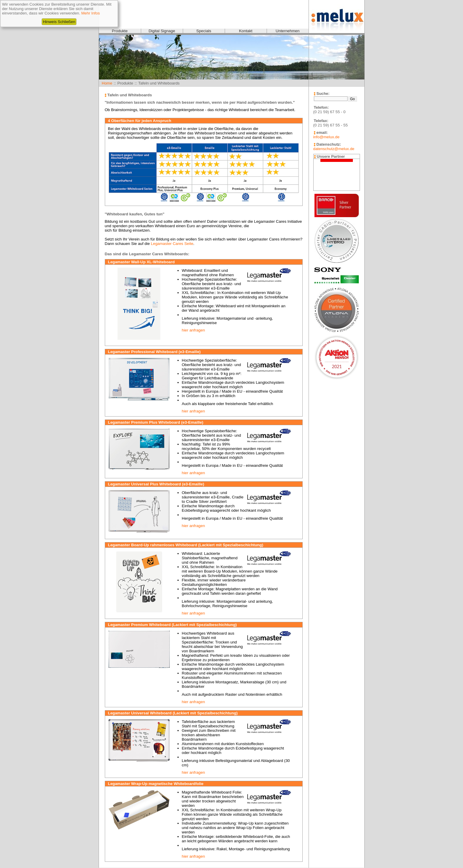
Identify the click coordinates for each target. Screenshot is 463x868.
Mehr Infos (91, 13)
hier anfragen (194, 330)
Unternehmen (288, 31)
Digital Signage (162, 31)
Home (107, 83)
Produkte (120, 31)
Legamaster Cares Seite (172, 244)
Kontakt (246, 31)
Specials (204, 31)
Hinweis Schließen (59, 22)
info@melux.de (326, 137)
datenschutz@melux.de (334, 149)
